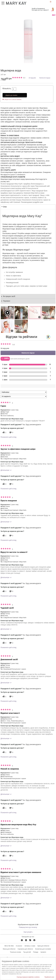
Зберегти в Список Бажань (13, 99)
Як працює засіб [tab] (9, 296)
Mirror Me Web (9, 946)
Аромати (43, 952)
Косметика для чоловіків (43, 949)
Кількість (7, 89)
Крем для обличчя (43, 946)
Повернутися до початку (28, 927)
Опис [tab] (5, 207)
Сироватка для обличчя (25, 949)
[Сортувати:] (24, 392)
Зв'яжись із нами (30, 946)
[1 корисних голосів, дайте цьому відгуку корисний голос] (4, 433)
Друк (54, 15)
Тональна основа (15, 952)
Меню (3, 3)
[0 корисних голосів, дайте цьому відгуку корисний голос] (4, 484)
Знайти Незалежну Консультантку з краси (40, 9)
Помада (36, 952)
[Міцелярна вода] (28, 40)
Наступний (28, 932)
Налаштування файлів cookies (28, 977)
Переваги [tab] (7, 301)
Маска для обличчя (9, 949)
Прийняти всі (49, 977)
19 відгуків (32, 78)
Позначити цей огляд (8, 437)
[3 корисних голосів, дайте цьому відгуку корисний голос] (4, 591)
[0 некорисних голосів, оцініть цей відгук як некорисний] (11, 433)
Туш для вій (27, 952)
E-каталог (19, 946)
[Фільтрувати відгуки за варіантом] (24, 396)
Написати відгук (45, 78)
